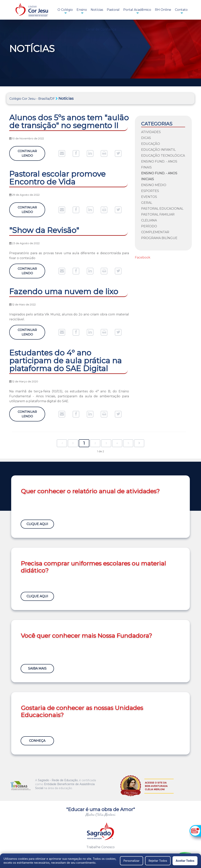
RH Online (163, 10)
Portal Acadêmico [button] (137, 10)
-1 (62, 443)
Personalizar (132, 861)
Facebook (143, 257)
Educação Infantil (158, 150)
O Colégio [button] (65, 10)
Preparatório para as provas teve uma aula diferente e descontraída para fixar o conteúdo (69, 256)
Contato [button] (181, 10)
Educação (151, 144)
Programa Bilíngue (159, 238)
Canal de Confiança (101, 29)
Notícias (97, 10)
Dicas (146, 138)
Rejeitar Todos (158, 861)
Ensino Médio (154, 185)
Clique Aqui (38, 523)
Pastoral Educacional (162, 209)
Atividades (151, 132)
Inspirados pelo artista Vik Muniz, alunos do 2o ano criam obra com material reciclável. (69, 317)
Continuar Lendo (27, 153)
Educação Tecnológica (163, 156)
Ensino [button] (82, 10)
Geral (147, 203)
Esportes (150, 191)
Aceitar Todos (185, 861)
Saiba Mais (38, 668)
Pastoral (113, 10)
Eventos (149, 197)
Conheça (38, 740)
